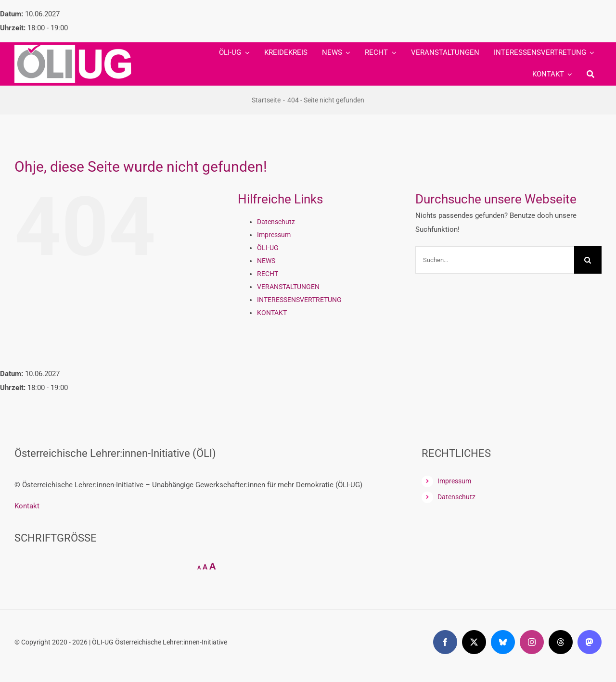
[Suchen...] (495, 260)
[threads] (561, 642)
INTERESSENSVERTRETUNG (299, 300)
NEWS (266, 261)
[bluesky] (503, 642)
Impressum (274, 235)
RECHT (268, 274)
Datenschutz (276, 222)
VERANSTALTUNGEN (288, 287)
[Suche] (590, 75)
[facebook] (445, 642)
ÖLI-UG (268, 248)
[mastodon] (590, 642)
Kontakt (27, 506)
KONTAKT (272, 313)
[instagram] (532, 642)
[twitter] (474, 642)
